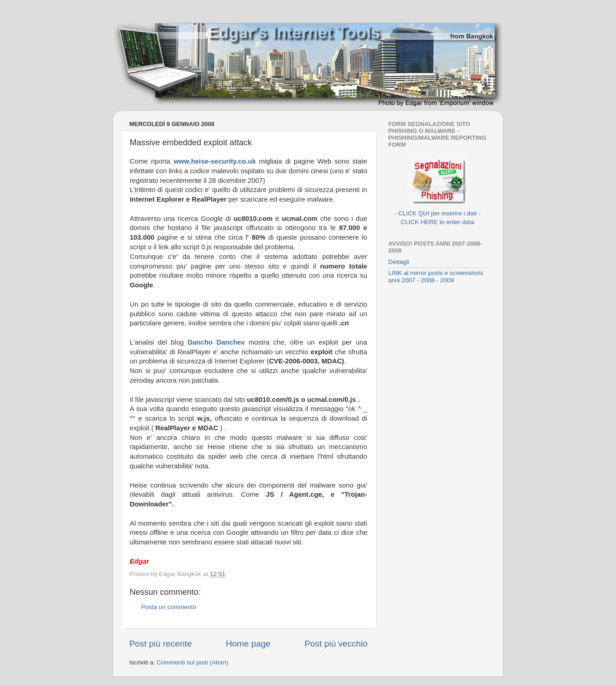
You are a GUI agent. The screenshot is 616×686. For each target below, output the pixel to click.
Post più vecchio (336, 644)
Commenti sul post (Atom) (192, 662)
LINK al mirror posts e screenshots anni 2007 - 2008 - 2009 (436, 277)
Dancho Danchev (216, 342)
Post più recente (161, 644)
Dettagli (399, 262)
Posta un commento (169, 607)
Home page (248, 644)
